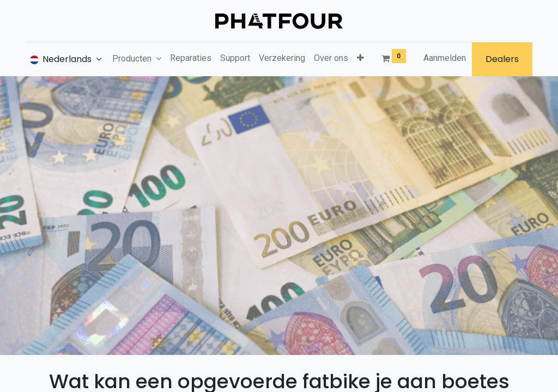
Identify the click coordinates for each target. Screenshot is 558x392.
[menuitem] (191, 58)
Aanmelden (445, 58)
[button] (360, 58)
